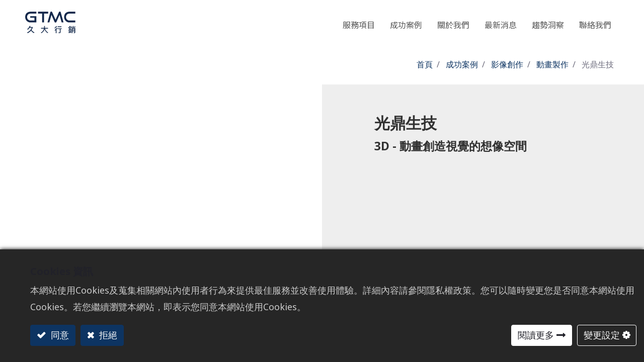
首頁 (425, 64)
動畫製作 (552, 64)
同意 (59, 335)
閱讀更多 (536, 335)
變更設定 (602, 335)
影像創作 (507, 64)
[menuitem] (548, 22)
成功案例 (462, 64)
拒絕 (107, 335)
